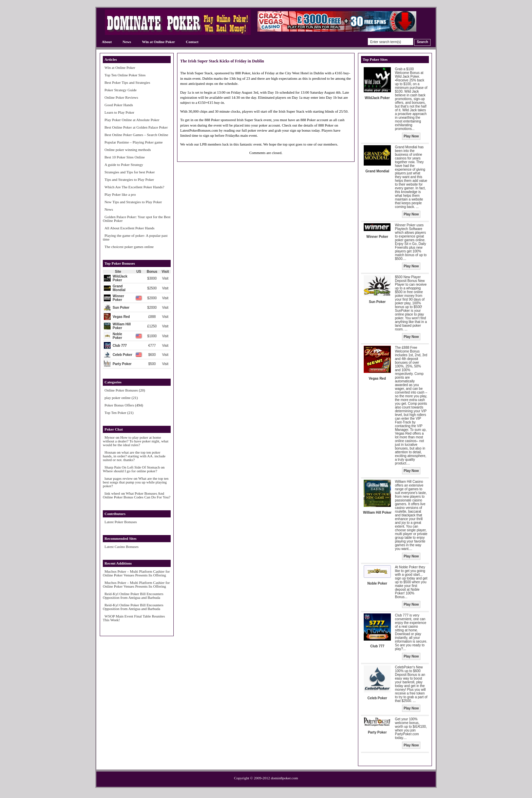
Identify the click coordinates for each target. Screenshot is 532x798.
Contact (192, 42)
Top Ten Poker (115, 413)
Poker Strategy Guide (121, 90)
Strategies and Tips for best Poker (130, 172)
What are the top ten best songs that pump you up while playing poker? (136, 482)
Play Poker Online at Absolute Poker (132, 120)
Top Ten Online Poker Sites (125, 75)
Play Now (411, 136)
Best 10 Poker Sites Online (125, 157)
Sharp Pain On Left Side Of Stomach (132, 467)
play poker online (118, 398)
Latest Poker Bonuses (121, 522)
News (127, 42)
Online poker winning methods (128, 150)
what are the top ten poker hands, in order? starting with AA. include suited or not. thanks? (134, 456)
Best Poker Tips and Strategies (127, 82)
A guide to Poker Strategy (124, 165)
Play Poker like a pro (120, 194)
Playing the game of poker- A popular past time (135, 237)
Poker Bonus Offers (119, 405)
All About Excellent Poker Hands (129, 228)
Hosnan (110, 452)
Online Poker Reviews (121, 97)
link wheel (112, 493)
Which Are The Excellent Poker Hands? (134, 187)
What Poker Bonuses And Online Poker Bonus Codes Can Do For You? (137, 495)
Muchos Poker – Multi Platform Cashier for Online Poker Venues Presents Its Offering (136, 573)
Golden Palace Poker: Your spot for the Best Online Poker (137, 219)
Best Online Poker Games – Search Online (136, 135)
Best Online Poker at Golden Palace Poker (136, 127)
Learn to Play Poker (119, 112)
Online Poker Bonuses (121, 390)
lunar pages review (119, 478)
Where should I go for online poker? (130, 471)
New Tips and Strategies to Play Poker (133, 202)
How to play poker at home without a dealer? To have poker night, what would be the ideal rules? (136, 441)
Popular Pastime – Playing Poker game (134, 142)
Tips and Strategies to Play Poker (129, 179)
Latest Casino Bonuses (121, 547)
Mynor (110, 437)
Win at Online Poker (158, 42)
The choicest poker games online (129, 247)
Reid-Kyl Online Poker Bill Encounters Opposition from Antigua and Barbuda (133, 596)
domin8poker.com (285, 778)
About (107, 42)
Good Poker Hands (119, 105)
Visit (165, 278)
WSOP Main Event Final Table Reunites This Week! (134, 618)
